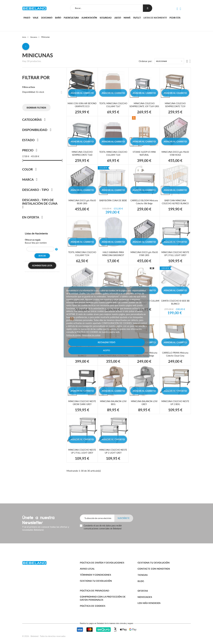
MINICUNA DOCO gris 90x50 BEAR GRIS (82, 206)
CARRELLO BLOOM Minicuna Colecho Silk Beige (144, 206)
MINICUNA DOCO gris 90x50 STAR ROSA (175, 157)
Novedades (145, 597)
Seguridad (106, 18)
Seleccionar (161, 62)
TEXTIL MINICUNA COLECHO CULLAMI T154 (82, 258)
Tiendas (143, 575)
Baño (58, 18)
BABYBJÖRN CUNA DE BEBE (113, 206)
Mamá (127, 18)
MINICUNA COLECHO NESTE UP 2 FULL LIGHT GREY (175, 259)
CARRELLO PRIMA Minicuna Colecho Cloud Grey (175, 361)
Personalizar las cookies (95, 339)
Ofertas (143, 591)
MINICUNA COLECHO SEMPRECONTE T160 (82, 157)
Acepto (126, 346)
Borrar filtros (36, 109)
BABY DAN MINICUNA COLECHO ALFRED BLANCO (175, 206)
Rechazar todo (87, 346)
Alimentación (89, 18)
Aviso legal (87, 569)
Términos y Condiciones (95, 575)
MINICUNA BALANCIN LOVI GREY (144, 410)
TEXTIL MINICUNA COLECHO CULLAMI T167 (113, 106)
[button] (177, 9)
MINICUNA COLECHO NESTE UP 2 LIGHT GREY (113, 459)
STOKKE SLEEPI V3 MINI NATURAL (144, 157)
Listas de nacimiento (155, 18)
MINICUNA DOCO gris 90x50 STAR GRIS (144, 258)
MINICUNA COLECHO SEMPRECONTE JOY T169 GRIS (144, 107)
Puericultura (71, 18)
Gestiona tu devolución (96, 581)
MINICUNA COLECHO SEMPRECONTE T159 (175, 106)
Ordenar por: (145, 62)
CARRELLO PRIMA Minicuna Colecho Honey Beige (144, 361)
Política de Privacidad (95, 591)
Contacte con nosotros (154, 569)
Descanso (47, 18)
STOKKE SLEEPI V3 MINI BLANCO (82, 361)
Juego (118, 18)
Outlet (137, 18)
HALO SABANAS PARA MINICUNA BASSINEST (113, 258)
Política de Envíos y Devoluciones (102, 563)
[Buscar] (106, 8)
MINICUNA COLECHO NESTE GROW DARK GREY (82, 410)
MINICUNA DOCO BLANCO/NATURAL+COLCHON (115, 361)
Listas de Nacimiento (38, 234)
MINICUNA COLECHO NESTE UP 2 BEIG (175, 410)
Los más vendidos (149, 603)
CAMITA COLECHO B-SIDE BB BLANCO (175, 309)
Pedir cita (175, 18)
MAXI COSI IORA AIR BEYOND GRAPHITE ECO (82, 106)
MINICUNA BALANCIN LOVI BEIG (113, 410)
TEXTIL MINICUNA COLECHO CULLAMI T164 (113, 157)
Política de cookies (75, 339)
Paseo (27, 18)
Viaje (36, 18)
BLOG (141, 581)
